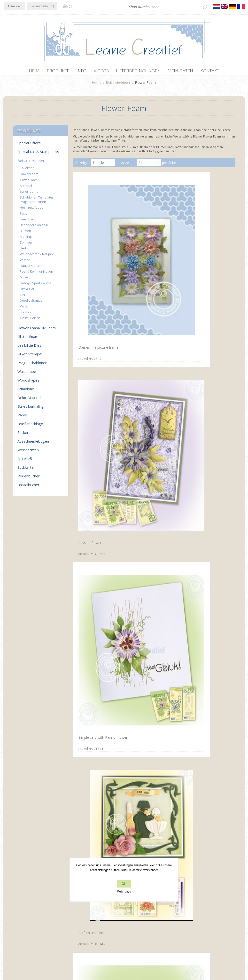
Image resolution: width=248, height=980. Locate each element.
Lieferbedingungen (79, 926)
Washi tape (27, 374)
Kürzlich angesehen (201, 907)
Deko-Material (29, 400)
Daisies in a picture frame (97, 244)
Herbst (25, 251)
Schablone (26, 391)
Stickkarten (27, 470)
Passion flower (142, 244)
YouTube (37, 907)
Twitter (18, 907)
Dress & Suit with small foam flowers (99, 497)
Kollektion (27, 170)
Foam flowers (87, 823)
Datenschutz (75, 907)
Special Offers (29, 145)
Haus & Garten (31, 268)
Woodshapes (28, 383)
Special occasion (197, 659)
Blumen (25, 233)
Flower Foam (29, 176)
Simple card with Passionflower (197, 246)
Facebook (8, 907)
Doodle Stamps (31, 303)
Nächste (165, 852)
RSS (28, 907)
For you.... (27, 314)
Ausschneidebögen (33, 444)
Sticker (23, 435)
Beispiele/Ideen (118, 85)
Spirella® (25, 461)
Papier (23, 417)
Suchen (191, 916)
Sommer (26, 245)
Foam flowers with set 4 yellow (203, 744)
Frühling (26, 239)
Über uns (72, 916)
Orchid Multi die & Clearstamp (91, 661)
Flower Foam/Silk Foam (37, 330)
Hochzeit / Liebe (32, 210)
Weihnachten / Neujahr (37, 256)
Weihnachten (28, 452)
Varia (24, 309)
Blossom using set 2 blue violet (96, 744)
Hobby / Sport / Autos (36, 285)
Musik (24, 280)
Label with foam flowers (203, 823)
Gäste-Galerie (30, 320)
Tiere (24, 297)
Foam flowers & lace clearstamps (200, 416)
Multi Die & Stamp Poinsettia (153, 331)
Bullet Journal (30, 194)
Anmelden (15, 6)
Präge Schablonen (32, 365)
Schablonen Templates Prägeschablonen (37, 202)
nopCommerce (90, 954)
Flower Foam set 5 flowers (151, 823)
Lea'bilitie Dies (29, 348)
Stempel (26, 188)
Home (97, 85)
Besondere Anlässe (34, 227)
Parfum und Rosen (91, 331)
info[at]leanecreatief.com (24, 927)
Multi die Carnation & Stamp (206, 331)
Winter (25, 262)
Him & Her (27, 291)
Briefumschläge (30, 426)
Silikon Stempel (30, 356)
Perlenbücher (29, 478)
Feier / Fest (28, 222)
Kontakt (131, 907)
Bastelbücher (28, 487)
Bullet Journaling (31, 409)
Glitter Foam (29, 182)
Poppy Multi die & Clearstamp (144, 415)
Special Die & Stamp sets (38, 154)
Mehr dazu (124, 892)
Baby (24, 216)
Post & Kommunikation (36, 274)
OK (124, 884)
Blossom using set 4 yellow (152, 741)
